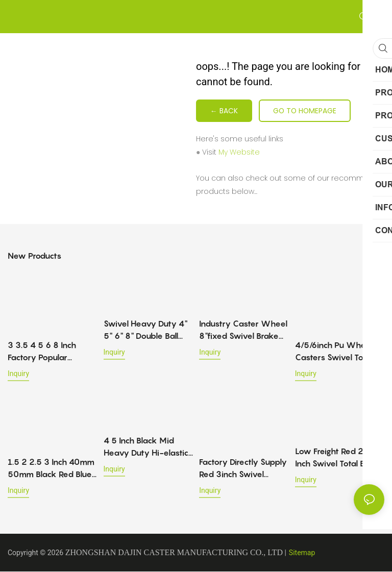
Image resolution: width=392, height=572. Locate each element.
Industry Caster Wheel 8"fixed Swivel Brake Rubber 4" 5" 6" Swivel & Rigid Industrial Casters (243, 331)
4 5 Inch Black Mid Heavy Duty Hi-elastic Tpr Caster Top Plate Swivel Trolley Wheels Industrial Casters (146, 447)
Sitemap (302, 553)
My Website (239, 153)
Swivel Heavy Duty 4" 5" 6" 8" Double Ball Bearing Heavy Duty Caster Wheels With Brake (145, 331)
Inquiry (18, 374)
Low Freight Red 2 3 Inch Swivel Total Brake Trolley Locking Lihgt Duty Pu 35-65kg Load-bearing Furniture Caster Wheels (339, 458)
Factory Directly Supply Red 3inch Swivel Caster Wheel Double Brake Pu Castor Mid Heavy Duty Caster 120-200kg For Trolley (243, 469)
